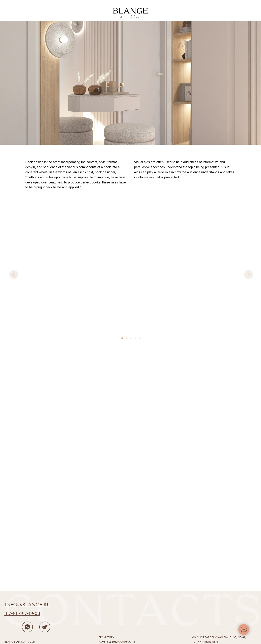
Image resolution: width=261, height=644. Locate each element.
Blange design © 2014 (20, 642)
